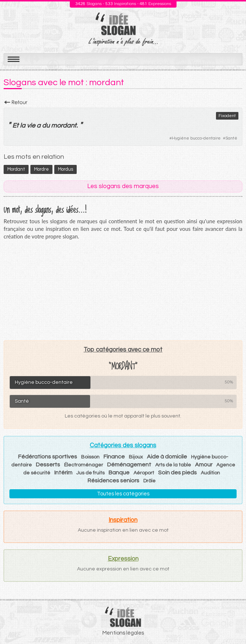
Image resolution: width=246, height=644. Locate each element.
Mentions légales (123, 633)
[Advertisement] (123, 290)
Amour (204, 465)
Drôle (149, 481)
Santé (231, 138)
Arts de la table (173, 465)
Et (15, 126)
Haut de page (232, 623)
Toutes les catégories (123, 494)
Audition (210, 473)
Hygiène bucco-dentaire (196, 138)
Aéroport (144, 473)
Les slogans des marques (123, 186)
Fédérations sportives (48, 457)
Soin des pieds (177, 473)
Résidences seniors (113, 481)
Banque (119, 473)
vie (31, 126)
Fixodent (227, 116)
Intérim (63, 473)
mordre (41, 169)
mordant (64, 126)
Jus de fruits (90, 473)
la (23, 126)
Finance (114, 457)
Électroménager (84, 465)
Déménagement (129, 465)
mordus (65, 169)
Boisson (90, 457)
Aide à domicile (167, 457)
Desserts (48, 465)
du (46, 126)
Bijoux (136, 457)
